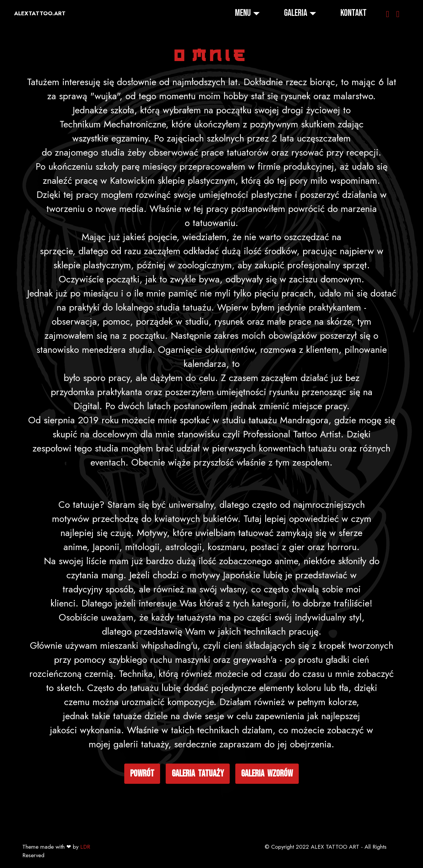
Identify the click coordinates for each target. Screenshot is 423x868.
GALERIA (296, 13)
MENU (243, 13)
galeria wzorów (267, 811)
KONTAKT (354, 13)
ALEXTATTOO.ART (40, 13)
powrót (142, 811)
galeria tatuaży (198, 811)
